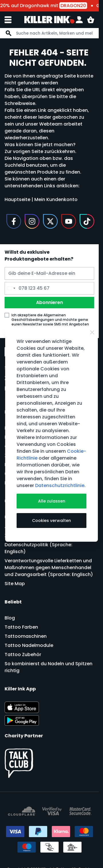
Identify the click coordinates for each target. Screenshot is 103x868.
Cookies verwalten (51, 521)
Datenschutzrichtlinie (60, 485)
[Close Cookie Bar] (92, 332)
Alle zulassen (52, 501)
